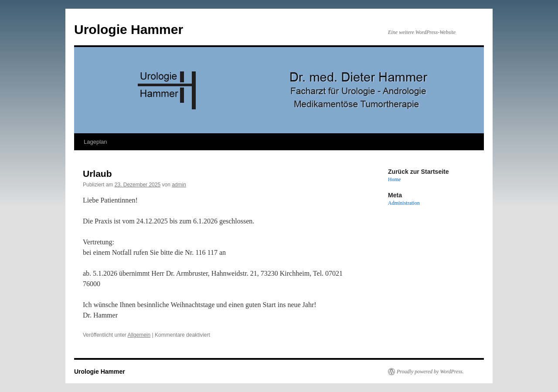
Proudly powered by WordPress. (430, 372)
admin (179, 185)
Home (394, 179)
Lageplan (95, 142)
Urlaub (97, 174)
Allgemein (139, 335)
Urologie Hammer (129, 29)
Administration (404, 203)
